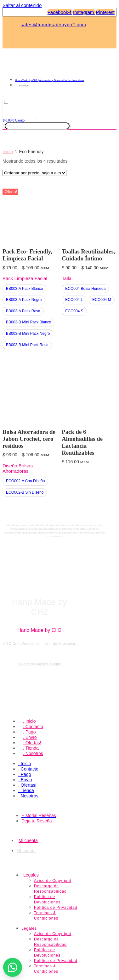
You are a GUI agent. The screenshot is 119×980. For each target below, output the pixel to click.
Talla (67, 278)
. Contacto (33, 727)
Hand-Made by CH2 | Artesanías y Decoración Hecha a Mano (49, 80)
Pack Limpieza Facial (25, 278)
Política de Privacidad (56, 908)
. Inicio (29, 721)
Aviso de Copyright (53, 881)
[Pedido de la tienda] (34, 173)
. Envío (30, 737)
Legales (31, 875)
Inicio (8, 152)
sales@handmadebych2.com (54, 25)
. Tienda (31, 748)
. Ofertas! (32, 743)
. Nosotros (33, 753)
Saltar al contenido (22, 5)
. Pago (29, 732)
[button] (13, 967)
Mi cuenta (28, 840)
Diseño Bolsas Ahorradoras (18, 468)
